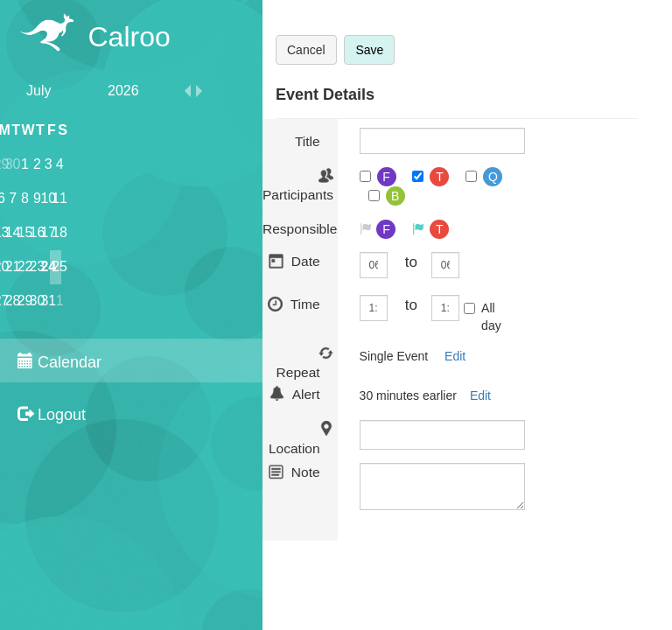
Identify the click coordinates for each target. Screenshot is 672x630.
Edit (455, 356)
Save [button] (369, 50)
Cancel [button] (306, 50)
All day (483, 317)
